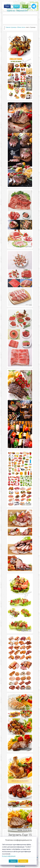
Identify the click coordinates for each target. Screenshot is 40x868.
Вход (25, 6)
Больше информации (9, 856)
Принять (13, 861)
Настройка (23, 861)
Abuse (17, 866)
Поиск (7, 6)
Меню (17, 6)
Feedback (22, 866)
